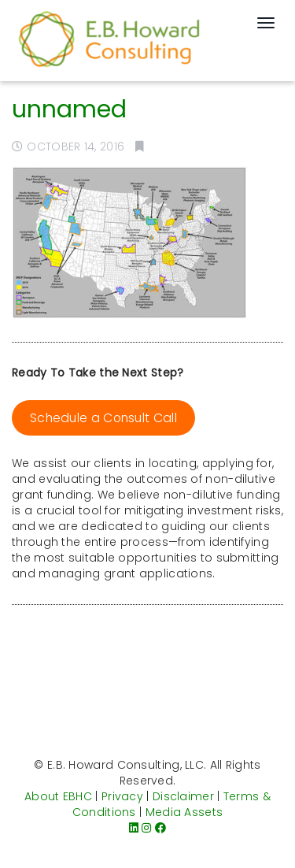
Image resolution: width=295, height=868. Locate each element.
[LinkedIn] (134, 828)
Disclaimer (183, 796)
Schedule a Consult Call (103, 418)
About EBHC (58, 796)
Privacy (122, 796)
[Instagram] (146, 828)
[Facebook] (160, 828)
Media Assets (184, 812)
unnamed (69, 109)
